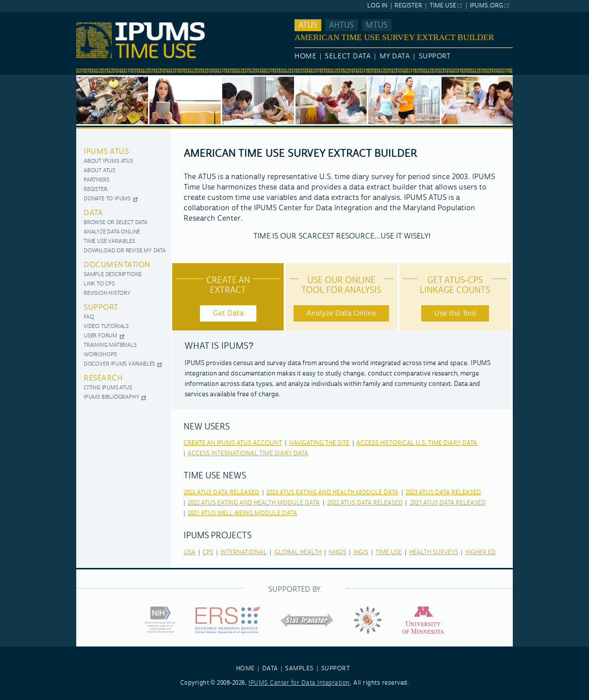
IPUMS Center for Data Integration (299, 683)
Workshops (100, 355)
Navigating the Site (319, 443)
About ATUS (99, 171)
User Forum (100, 336)
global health (298, 552)
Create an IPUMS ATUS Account (233, 443)
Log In (377, 6)
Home (305, 56)
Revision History (107, 294)
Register (408, 6)
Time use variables (109, 242)
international (244, 552)
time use (389, 552)
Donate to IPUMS (107, 199)
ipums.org (486, 6)
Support (435, 56)
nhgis (338, 552)
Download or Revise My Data (125, 251)
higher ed (481, 552)
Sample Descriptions (113, 275)
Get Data (228, 313)
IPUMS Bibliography (111, 397)
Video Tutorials (106, 327)
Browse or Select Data (116, 223)
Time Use (443, 6)
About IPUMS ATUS (108, 162)
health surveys (434, 552)
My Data (395, 56)
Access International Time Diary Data (248, 453)
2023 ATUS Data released (443, 492)
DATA (270, 669)
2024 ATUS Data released (221, 492)
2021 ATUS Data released (448, 503)
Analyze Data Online (112, 232)
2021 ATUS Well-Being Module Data (242, 513)
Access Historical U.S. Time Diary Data (417, 443)
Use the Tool (455, 313)
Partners (96, 180)
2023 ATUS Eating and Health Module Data (332, 492)
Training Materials (110, 346)
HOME (245, 669)
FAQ (89, 317)
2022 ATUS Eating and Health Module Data (254, 503)
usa (190, 552)
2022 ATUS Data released (365, 503)
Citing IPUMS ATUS (108, 388)
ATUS (308, 25)
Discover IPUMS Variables (119, 364)
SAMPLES (299, 669)
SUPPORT (336, 669)
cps (208, 552)
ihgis (361, 552)
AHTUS (342, 25)
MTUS (377, 25)
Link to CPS (99, 284)
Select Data (348, 56)
